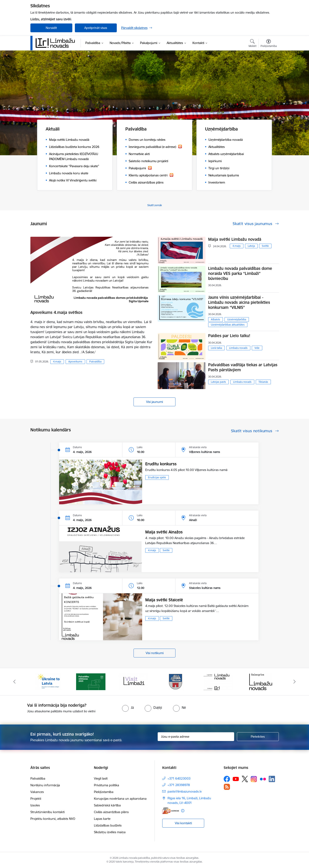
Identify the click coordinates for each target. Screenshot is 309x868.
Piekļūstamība (104, 792)
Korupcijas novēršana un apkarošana (120, 799)
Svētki (265, 246)
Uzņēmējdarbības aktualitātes (228, 325)
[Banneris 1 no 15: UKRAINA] (48, 681)
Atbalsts (216, 319)
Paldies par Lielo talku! (229, 336)
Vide (257, 348)
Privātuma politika (106, 785)
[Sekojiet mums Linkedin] (272, 779)
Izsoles (35, 805)
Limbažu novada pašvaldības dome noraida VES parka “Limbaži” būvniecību (240, 273)
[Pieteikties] (258, 737)
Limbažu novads (238, 348)
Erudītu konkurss (161, 464)
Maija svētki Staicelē (164, 600)
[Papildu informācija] (183, 811)
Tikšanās (263, 382)
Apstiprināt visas (96, 28)
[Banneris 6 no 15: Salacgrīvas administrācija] (261, 681)
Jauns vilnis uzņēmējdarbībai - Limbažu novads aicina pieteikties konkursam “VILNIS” (239, 302)
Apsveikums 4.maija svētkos (56, 312)
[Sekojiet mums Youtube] (236, 779)
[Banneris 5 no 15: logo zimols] (218, 681)
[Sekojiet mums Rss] (227, 787)
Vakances (37, 792)
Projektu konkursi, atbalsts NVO (53, 819)
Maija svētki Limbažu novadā (235, 239)
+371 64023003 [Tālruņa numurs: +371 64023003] (179, 778)
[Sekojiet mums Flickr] (263, 779)
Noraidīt (51, 28)
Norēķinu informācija (45, 785)
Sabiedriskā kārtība (107, 805)
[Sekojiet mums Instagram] (254, 779)
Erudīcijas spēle (157, 477)
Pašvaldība (95, 362)
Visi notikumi (155, 653)
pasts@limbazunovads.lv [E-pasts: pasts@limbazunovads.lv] (185, 791)
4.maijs (57, 362)
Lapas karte (102, 819)
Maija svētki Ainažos (164, 532)
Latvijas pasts (218, 382)
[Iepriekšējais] (14, 682)
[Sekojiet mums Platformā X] (245, 779)
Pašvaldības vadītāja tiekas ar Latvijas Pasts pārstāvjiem (243, 367)
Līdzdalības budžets (108, 825)
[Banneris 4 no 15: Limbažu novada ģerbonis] (176, 681)
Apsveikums (75, 362)
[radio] (128, 708)
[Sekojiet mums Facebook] (227, 779)
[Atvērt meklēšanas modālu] (253, 44)
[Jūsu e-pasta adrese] (196, 737)
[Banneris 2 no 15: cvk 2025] (91, 681)
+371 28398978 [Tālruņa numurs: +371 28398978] (179, 785)
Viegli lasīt (101, 778)
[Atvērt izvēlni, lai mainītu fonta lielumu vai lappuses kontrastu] (269, 44)
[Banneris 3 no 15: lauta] (133, 681)
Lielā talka (216, 348)
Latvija (251, 246)
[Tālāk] (295, 682)
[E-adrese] (171, 811)
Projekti (36, 799)
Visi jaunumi (154, 402)
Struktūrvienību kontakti (47, 812)
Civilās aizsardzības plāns (111, 812)
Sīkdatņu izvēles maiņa (110, 832)
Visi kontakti (183, 823)
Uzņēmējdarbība (237, 319)
